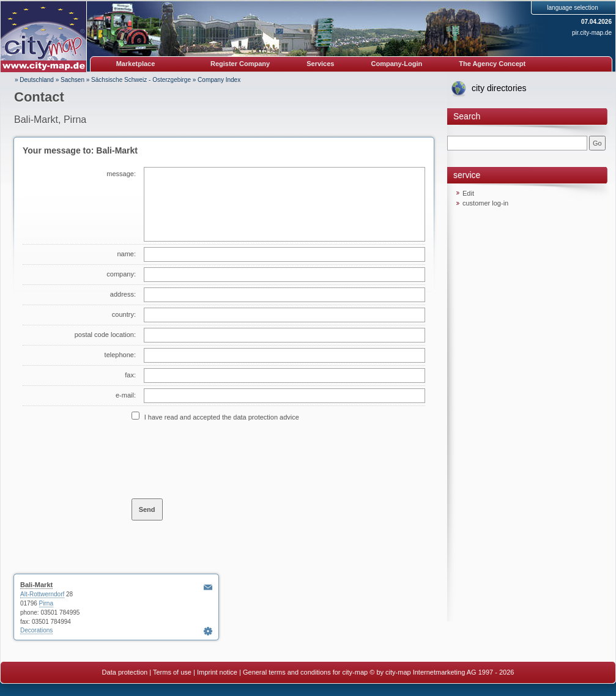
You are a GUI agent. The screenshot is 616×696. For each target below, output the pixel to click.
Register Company (240, 64)
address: (123, 294)
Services (320, 64)
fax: (130, 375)
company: (121, 274)
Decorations (36, 630)
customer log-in (485, 203)
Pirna (46, 603)
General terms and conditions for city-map (305, 672)
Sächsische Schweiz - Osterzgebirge (141, 80)
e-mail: (126, 395)
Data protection (125, 672)
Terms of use (172, 672)
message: (121, 174)
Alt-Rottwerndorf (42, 594)
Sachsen (72, 80)
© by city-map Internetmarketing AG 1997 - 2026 (442, 672)
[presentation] (225, 459)
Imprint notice (217, 672)
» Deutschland (34, 80)
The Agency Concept (492, 64)
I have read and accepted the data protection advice (222, 417)
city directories (499, 88)
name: (126, 254)
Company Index (219, 80)
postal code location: (105, 335)
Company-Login (396, 64)
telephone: (120, 355)
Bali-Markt (36, 585)
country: (124, 314)
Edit (468, 193)
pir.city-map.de (592, 33)
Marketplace (136, 64)
